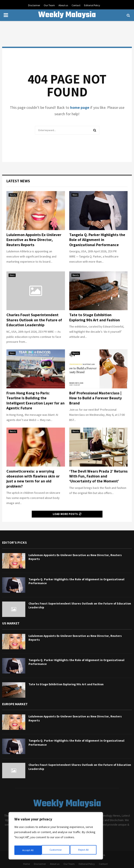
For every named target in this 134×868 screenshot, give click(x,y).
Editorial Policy (92, 5)
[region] (56, 837)
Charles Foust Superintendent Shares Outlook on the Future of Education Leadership (34, 320)
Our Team (49, 5)
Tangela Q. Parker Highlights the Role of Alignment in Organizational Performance (97, 240)
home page (80, 107)
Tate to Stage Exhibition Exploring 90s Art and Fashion (95, 317)
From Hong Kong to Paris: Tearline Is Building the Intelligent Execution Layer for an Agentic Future (35, 400)
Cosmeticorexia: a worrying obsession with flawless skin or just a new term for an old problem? (33, 479)
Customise (28, 850)
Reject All (56, 850)
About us (63, 5)
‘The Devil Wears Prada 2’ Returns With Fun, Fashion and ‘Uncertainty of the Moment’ (98, 476)
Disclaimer (34, 5)
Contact (76, 5)
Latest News (18, 181)
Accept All (84, 850)
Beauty (13, 195)
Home (26, 864)
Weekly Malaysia (67, 15)
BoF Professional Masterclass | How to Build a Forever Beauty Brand (96, 398)
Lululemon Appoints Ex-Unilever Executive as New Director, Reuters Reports (34, 240)
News (75, 195)
